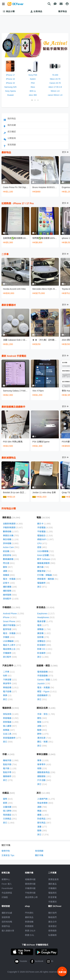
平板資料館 (30, 893)
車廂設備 (11, 688)
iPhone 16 (10, 79)
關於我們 (52, 913)
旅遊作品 (6, 926)
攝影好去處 (7, 913)
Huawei (10, 95)
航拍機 (9, 551)
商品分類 (9, 11)
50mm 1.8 (55, 91)
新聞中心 (6, 879)
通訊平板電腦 (12, 625)
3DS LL (33, 91)
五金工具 (10, 734)
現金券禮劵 (45, 803)
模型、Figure (47, 692)
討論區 (5, 897)
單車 (43, 760)
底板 (42, 547)
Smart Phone (12, 621)
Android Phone (13, 614)
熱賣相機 (29, 922)
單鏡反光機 (11, 536)
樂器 (42, 811)
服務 (42, 831)
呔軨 (7, 676)
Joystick (44, 683)
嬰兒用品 (44, 823)
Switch (33, 79)
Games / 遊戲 (47, 680)
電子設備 (10, 692)
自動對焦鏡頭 (13, 524)
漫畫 (42, 827)
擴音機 (44, 633)
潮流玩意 (44, 738)
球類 (42, 768)
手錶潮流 (52, 902)
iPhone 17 (10, 75)
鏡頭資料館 (30, 884)
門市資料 (29, 913)
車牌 (7, 695)
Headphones (46, 617)
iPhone (10, 617)
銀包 (42, 718)
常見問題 (39, 851)
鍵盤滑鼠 (44, 571)
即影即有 (10, 555)
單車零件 (44, 764)
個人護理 (10, 726)
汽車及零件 (12, 666)
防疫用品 (44, 819)
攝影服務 (9, 591)
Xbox (33, 87)
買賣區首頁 (53, 879)
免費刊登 (62, 971)
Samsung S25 (10, 87)
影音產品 (45, 607)
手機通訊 (11, 607)
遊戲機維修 (44, 695)
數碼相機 (11, 532)
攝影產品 (11, 517)
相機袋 (9, 575)
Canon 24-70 (55, 83)
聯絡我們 (52, 917)
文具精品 (10, 819)
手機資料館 (30, 888)
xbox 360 (33, 95)
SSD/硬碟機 (45, 551)
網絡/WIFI (45, 539)
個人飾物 (10, 811)
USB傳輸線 (11, 641)
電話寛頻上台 (11, 649)
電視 (43, 625)
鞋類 (42, 730)
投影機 (43, 637)
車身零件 (10, 683)
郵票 (8, 803)
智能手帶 (9, 772)
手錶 (8, 754)
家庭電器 (11, 718)
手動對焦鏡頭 (13, 528)
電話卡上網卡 (12, 645)
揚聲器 (44, 629)
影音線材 (44, 645)
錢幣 (8, 799)
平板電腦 (45, 532)
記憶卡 (9, 583)
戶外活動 (44, 780)
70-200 (55, 75)
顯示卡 (44, 524)
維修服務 (10, 595)
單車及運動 (46, 754)
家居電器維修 (12, 738)
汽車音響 (10, 680)
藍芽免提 (10, 629)
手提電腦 (45, 528)
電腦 (43, 517)
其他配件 (11, 599)
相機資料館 (30, 879)
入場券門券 (46, 799)
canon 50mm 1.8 (55, 95)
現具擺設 (10, 815)
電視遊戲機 (45, 672)
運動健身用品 (46, 772)
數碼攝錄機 (11, 559)
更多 (65, 152)
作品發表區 (7, 893)
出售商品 (36, 11)
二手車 (9, 672)
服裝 (43, 722)
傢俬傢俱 (11, 714)
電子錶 (10, 768)
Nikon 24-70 (55, 79)
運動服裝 (44, 776)
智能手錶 (10, 764)
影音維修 (44, 653)
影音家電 (52, 897)
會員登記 (52, 926)
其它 (42, 587)
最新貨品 (29, 917)
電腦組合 (45, 536)
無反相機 (11, 539)
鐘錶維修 (9, 776)
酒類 (42, 807)
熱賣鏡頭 (29, 926)
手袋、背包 (46, 714)
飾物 (43, 734)
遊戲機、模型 (47, 666)
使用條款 (52, 931)
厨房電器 (11, 722)
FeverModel (7, 888)
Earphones (46, 614)
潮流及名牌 (46, 708)
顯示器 (43, 567)
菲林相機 (11, 543)
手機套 (9, 637)
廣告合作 (52, 922)
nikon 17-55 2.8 (55, 87)
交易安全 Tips (8, 855)
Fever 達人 (7, 884)
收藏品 (8, 793)
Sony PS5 (33, 75)
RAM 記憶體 (46, 555)
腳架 (8, 567)
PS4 (33, 83)
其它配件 (10, 657)
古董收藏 (10, 807)
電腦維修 (44, 583)
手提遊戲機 (45, 676)
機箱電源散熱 (46, 563)
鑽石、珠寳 (45, 742)
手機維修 (9, 653)
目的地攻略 (7, 922)
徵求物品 (63, 11)
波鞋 (42, 726)
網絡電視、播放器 (48, 579)
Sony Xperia (10, 91)
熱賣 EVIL (30, 935)
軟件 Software (46, 559)
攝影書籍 (10, 587)
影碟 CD (45, 649)
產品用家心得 (31, 897)
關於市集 (39, 855)
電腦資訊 (52, 893)
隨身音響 (45, 621)
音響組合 (44, 641)
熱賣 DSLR (30, 931)
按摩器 (9, 730)
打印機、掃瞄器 (47, 575)
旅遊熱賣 (6, 917)
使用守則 (6, 851)
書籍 (43, 815)
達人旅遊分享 (8, 931)
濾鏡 (8, 571)
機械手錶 (11, 760)
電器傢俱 (11, 708)
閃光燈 (9, 563)
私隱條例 (52, 935)
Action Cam (11, 547)
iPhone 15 (10, 83)
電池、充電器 (12, 579)
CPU (42, 543)
